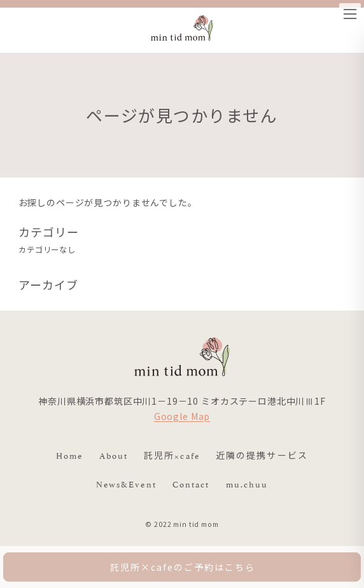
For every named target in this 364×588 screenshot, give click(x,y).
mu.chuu (247, 484)
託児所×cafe (172, 455)
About (114, 455)
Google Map (182, 416)
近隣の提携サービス (262, 455)
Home (69, 455)
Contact (191, 484)
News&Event (126, 484)
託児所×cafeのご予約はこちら (182, 567)
